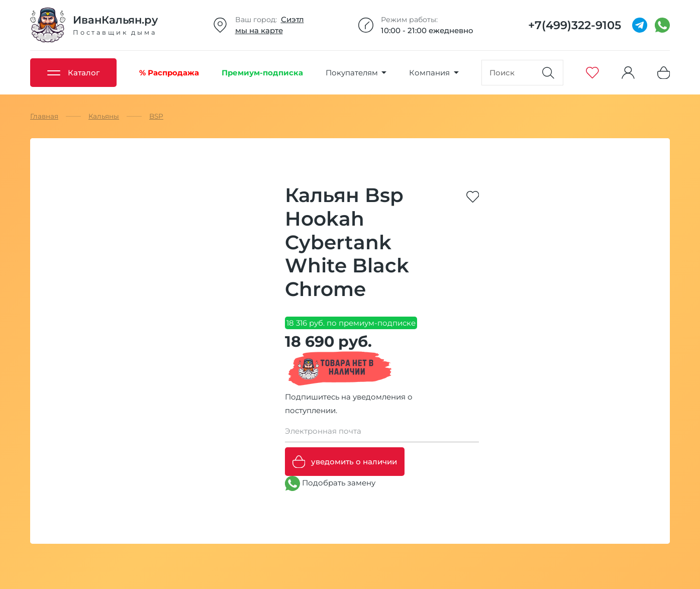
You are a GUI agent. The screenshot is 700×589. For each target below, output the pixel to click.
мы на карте (259, 30)
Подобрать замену (330, 483)
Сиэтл (292, 19)
